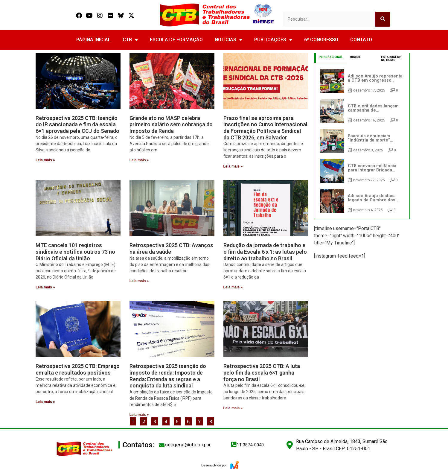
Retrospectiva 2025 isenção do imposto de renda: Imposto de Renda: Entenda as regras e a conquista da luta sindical (168, 376)
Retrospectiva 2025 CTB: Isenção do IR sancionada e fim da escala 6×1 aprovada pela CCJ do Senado (77, 124)
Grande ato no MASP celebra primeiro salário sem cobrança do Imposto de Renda (171, 124)
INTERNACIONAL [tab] (331, 57)
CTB (130, 40)
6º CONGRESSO (321, 40)
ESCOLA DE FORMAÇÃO (176, 40)
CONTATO (361, 40)
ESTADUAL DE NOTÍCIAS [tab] (391, 58)
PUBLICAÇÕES (273, 40)
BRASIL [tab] (355, 57)
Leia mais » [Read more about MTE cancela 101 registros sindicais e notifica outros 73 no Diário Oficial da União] (45, 287)
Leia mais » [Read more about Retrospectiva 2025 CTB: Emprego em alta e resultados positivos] (45, 402)
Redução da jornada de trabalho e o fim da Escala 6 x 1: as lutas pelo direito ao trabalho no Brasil (265, 252)
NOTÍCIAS (228, 40)
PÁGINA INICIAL (93, 40)
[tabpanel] (362, 141)
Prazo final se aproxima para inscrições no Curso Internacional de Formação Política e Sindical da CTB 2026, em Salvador (265, 128)
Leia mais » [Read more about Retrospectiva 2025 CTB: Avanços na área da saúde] (139, 281)
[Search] (383, 19)
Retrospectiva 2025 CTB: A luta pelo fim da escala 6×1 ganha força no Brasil (262, 372)
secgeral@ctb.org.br (188, 445)
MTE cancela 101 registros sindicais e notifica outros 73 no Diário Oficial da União (75, 252)
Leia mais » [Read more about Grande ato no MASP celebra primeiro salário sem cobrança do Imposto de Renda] (139, 160)
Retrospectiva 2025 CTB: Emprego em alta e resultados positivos (78, 369)
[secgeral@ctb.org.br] (162, 445)
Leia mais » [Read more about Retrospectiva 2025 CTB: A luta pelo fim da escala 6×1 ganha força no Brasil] (233, 408)
